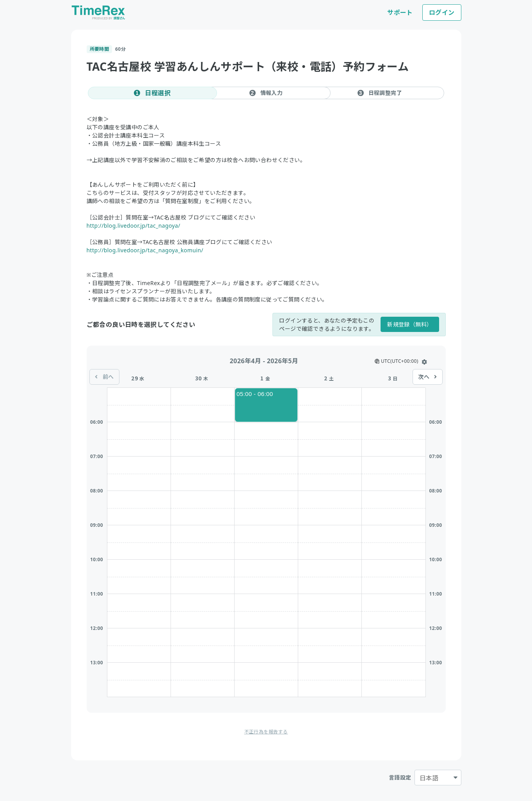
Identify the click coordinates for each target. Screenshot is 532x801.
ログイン (442, 12)
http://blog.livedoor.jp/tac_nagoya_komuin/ (145, 250)
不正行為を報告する (266, 732)
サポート (400, 12)
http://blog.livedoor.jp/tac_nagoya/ (133, 226)
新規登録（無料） (410, 324)
